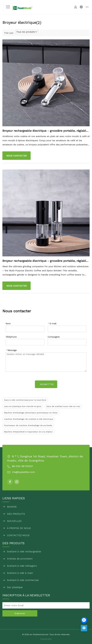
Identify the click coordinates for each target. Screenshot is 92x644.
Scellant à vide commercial (23, 580)
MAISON (12, 507)
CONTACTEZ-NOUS (18, 535)
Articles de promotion (20, 559)
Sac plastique (15, 587)
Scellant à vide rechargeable (24, 552)
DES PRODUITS (16, 514)
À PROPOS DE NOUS (19, 528)
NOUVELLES (14, 521)
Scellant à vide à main (20, 573)
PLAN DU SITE (46, 639)
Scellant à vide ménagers (22, 566)
